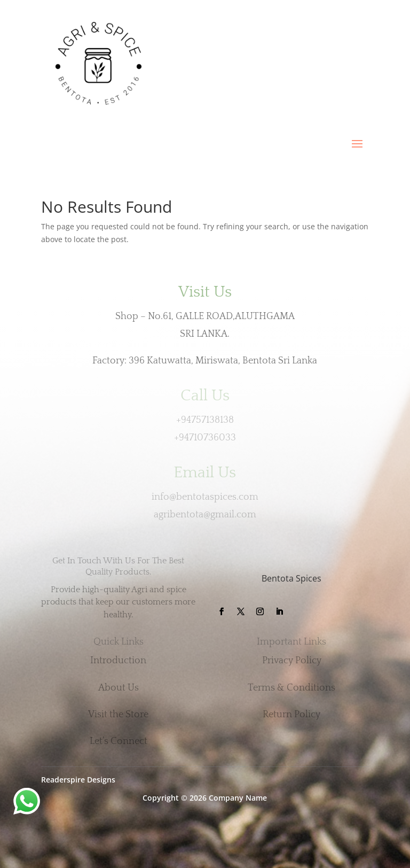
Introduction (118, 661)
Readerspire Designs (78, 780)
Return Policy (291, 715)
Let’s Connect (119, 741)
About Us (119, 688)
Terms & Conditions (291, 688)
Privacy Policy (292, 661)
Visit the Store (118, 715)
